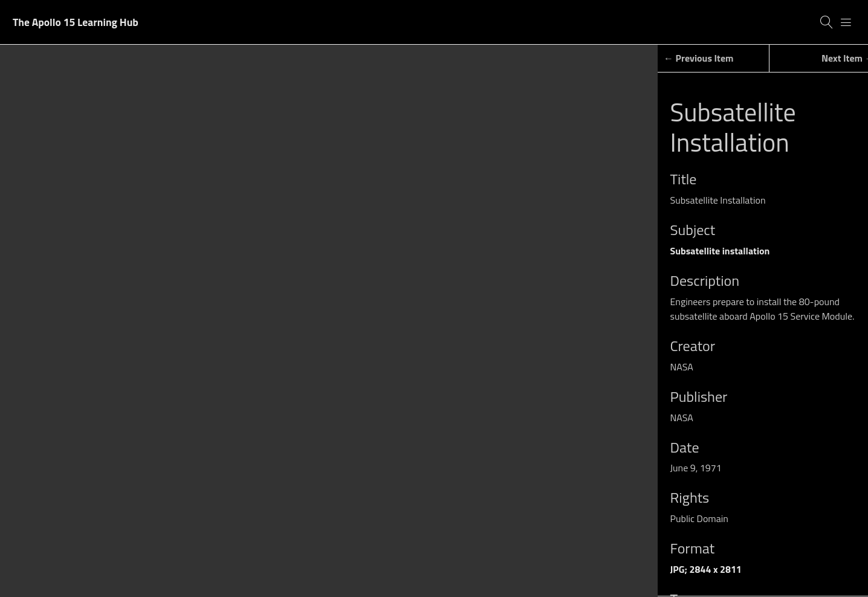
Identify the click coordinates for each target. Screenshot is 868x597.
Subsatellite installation (720, 251)
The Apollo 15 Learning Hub (76, 22)
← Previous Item (698, 58)
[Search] (827, 22)
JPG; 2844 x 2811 (706, 569)
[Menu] (846, 22)
